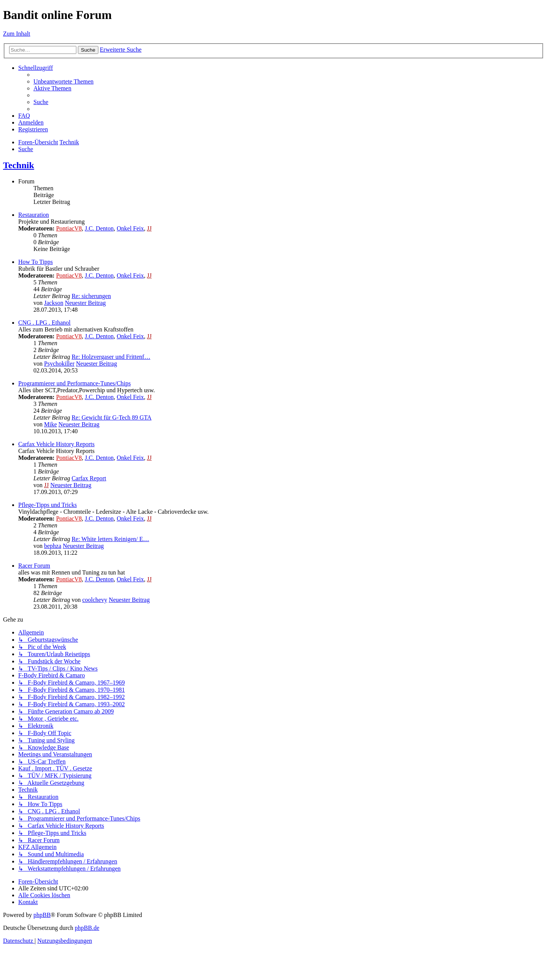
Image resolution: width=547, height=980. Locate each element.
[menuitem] (63, 81)
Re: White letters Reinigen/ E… (110, 539)
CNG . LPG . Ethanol (44, 323)
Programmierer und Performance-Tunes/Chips (74, 383)
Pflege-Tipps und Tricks (47, 505)
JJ (149, 228)
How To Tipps (36, 262)
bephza (53, 546)
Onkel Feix (130, 228)
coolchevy (95, 600)
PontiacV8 (69, 228)
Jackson (54, 303)
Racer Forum (34, 566)
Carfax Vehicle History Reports (56, 444)
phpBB (42, 915)
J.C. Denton (99, 228)
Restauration (34, 215)
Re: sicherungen (91, 296)
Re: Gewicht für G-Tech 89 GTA (111, 417)
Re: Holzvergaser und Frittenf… (111, 357)
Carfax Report (89, 478)
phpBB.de (87, 928)
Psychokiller (59, 364)
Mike (51, 424)
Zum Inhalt (17, 34)
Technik (19, 165)
